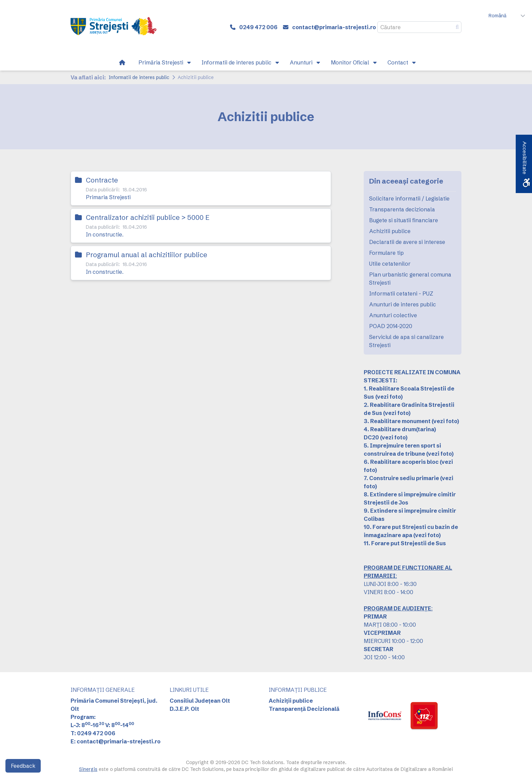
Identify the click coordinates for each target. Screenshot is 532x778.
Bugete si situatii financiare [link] (404, 220)
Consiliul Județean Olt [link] (200, 701)
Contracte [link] (102, 180)
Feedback (23, 766)
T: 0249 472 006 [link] (93, 733)
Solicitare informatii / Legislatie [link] (409, 198)
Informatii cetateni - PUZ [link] (401, 293)
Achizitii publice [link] (390, 231)
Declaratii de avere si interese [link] (407, 242)
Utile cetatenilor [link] (390, 264)
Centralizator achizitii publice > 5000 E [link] (148, 217)
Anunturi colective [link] (393, 315)
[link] (113, 27)
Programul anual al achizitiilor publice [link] (147, 255)
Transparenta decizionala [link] (402, 209)
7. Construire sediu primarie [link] (401, 478)
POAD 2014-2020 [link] (391, 326)
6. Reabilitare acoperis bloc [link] (401, 462)
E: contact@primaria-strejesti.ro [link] (116, 741)
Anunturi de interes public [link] (403, 304)
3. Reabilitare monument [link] (397, 421)
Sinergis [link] (88, 769)
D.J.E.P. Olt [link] (184, 709)
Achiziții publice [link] (291, 701)
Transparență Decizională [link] (304, 709)
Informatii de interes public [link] (139, 77)
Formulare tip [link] (386, 253)
